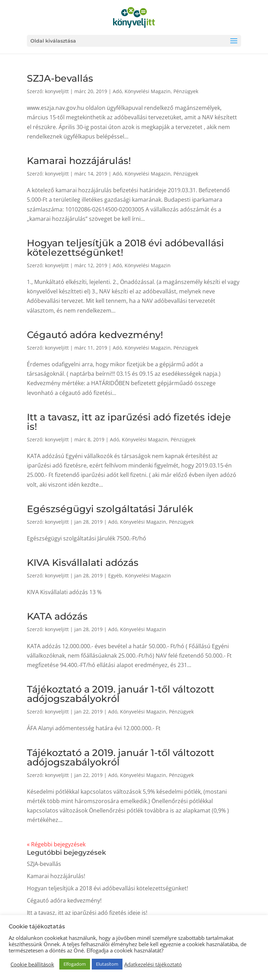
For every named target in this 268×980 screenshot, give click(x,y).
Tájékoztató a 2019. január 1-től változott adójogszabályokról (121, 694)
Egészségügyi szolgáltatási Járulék (110, 509)
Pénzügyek (186, 91)
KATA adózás (57, 616)
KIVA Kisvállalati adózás (83, 563)
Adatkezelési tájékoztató (153, 964)
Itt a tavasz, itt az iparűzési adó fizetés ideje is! (129, 422)
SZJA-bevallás (60, 78)
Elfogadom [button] (75, 964)
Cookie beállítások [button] (32, 964)
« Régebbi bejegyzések (56, 844)
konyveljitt (57, 91)
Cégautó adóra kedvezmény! (95, 335)
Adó (117, 91)
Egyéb (115, 575)
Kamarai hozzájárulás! (79, 161)
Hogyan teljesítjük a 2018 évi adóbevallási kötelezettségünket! (125, 248)
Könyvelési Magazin (148, 91)
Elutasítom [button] (107, 964)
